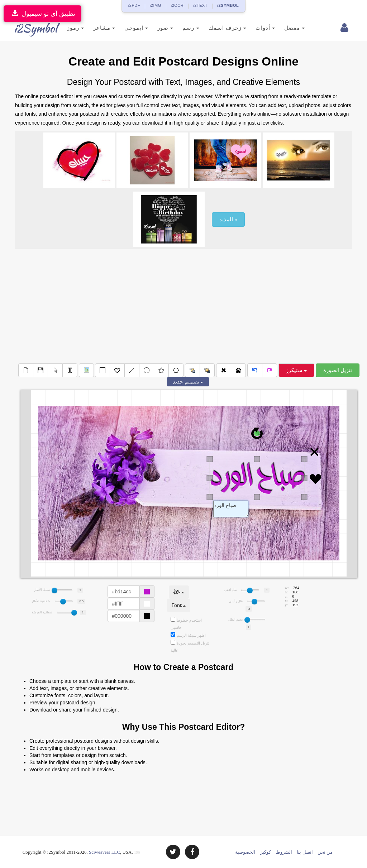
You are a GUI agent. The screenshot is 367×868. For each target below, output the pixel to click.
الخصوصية (245, 852)
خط (179, 592)
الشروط (284, 852)
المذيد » (228, 220)
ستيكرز (296, 370)
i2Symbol (29, 28)
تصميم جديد (188, 382)
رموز (68, 28)
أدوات (257, 28)
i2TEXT (200, 5)
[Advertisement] (183, 306)
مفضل (287, 28)
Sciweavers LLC (104, 852)
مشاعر (96, 28)
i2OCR (177, 5)
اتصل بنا (305, 852)
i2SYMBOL (228, 5)
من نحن (325, 852)
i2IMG (156, 5)
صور (158, 28)
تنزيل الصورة (338, 370)
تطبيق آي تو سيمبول (42, 13)
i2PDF (134, 5)
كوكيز (266, 852)
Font (179, 605)
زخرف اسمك (220, 28)
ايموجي (128, 28)
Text (231, 509)
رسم (183, 28)
